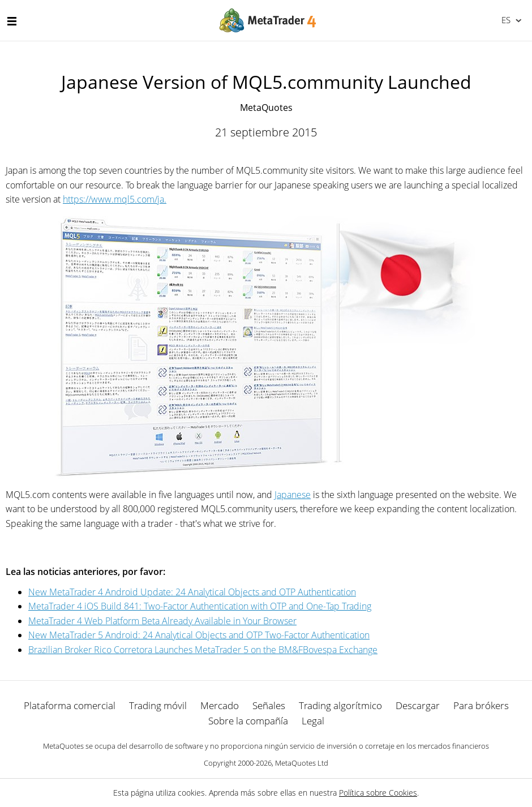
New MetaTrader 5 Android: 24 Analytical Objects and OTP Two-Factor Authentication (199, 635)
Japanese (293, 495)
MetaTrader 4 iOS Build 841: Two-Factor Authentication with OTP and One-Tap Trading (200, 606)
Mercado (220, 705)
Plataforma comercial (70, 705)
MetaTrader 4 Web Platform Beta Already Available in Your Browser (162, 621)
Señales (269, 705)
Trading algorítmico (340, 705)
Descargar (418, 705)
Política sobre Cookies (378, 793)
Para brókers (481, 705)
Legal (313, 721)
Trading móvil (158, 705)
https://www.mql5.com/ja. (115, 199)
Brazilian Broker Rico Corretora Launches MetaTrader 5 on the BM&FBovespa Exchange (203, 650)
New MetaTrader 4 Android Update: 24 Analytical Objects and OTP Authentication (192, 592)
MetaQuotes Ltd (302, 763)
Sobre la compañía (248, 721)
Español (505, 20)
